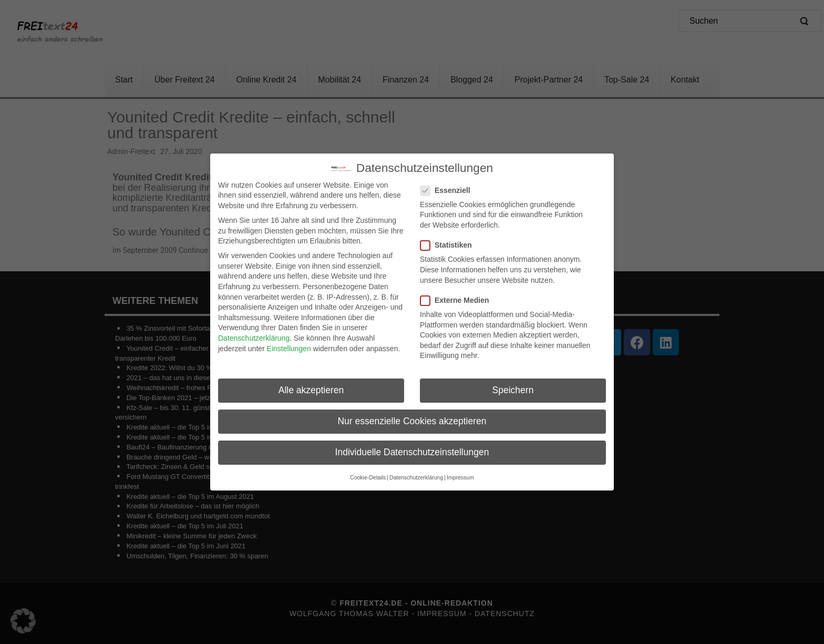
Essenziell (449, 186)
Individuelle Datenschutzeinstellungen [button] (412, 448)
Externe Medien (458, 296)
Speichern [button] (513, 386)
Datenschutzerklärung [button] (416, 473)
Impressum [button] (460, 473)
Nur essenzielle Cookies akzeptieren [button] (412, 417)
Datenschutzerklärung (254, 333)
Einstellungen (289, 344)
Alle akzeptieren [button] (311, 386)
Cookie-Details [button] (368, 473)
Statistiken (449, 241)
